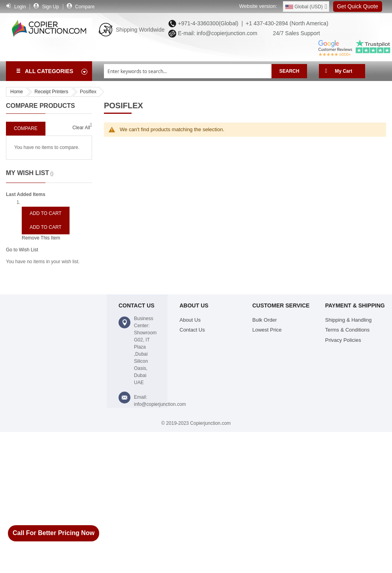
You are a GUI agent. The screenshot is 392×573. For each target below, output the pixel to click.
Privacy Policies (343, 340)
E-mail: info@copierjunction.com (216, 33)
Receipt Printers (51, 92)
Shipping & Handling (349, 320)
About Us (190, 320)
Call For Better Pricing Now (54, 533)
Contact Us (192, 330)
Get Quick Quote (358, 6)
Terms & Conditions (348, 330)
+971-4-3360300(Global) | (209, 23)
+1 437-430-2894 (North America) (286, 23)
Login (20, 7)
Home (17, 92)
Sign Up (50, 7)
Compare (85, 7)
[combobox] (188, 71)
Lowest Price (267, 330)
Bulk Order (265, 320)
